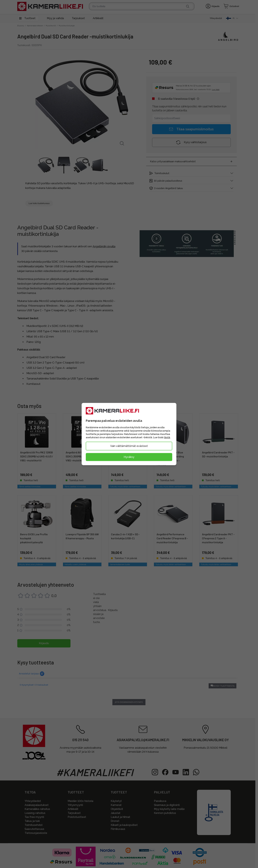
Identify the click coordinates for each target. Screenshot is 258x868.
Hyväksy (129, 457)
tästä (167, 437)
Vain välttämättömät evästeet (129, 446)
